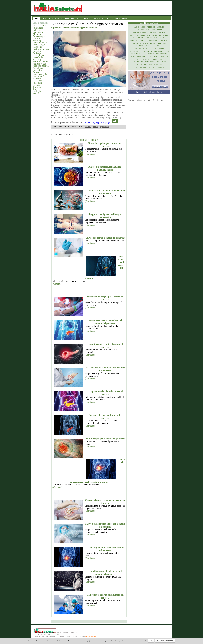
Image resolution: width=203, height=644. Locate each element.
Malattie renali (39, 64)
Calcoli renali (154, 35)
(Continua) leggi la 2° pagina (98, 122)
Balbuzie (37, 30)
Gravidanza (38, 57)
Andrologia (38, 28)
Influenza (160, 48)
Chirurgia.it (38, 34)
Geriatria (37, 53)
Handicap (37, 60)
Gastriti (150, 46)
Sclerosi (36, 85)
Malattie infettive (41, 62)
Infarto (149, 48)
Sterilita (158, 65)
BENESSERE (47, 18)
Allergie (151, 27)
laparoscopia (104, 127)
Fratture (140, 46)
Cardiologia (38, 32)
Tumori (36, 89)
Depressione (152, 40)
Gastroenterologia (41, 49)
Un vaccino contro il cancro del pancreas (105, 238)
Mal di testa (149, 54)
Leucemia (159, 51)
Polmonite (162, 62)
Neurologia (38, 68)
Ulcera (160, 67)
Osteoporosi (138, 62)
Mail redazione (91, 637)
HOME (37, 18)
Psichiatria (37, 81)
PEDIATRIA (86, 18)
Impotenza (139, 48)
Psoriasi (148, 65)
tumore (95, 127)
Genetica (37, 51)
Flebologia (37, 47)
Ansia (159, 30)
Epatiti (153, 43)
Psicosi (139, 65)
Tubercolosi (140, 67)
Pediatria (37, 79)
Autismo (141, 35)
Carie (165, 35)
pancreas (88, 127)
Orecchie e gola (40, 74)
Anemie (160, 27)
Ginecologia (38, 55)
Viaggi (36, 93)
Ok (151, 641)
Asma (133, 35)
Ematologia (38, 40)
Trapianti (37, 87)
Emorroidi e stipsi (140, 43)
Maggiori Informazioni (165, 641)
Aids (143, 27)
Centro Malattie (149, 23)
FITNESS (59, 18)
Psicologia (37, 83)
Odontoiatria (38, 72)
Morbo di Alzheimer (152, 59)
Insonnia (134, 51)
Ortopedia (37, 76)
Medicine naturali (41, 66)
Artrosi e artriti (158, 32)
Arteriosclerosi (140, 32)
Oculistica (37, 70)
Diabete (36, 38)
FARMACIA (98, 18)
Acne (137, 27)
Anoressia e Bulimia (146, 30)
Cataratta (138, 38)
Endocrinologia (40, 43)
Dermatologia (39, 36)
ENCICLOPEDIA (113, 18)
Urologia (37, 91)
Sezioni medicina (41, 23)
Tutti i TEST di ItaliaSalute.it (149, 92)
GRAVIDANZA (72, 18)
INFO (124, 18)
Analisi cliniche (40, 26)
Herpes (159, 46)
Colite (142, 40)
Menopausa (143, 56)
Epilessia (162, 43)
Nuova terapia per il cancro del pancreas (105, 439)
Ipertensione (146, 51)
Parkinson (150, 62)
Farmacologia (39, 45)
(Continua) (90, 154)
